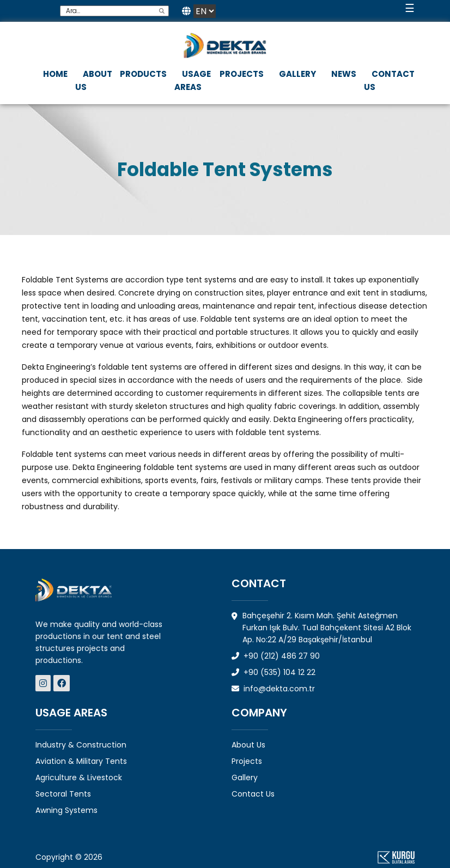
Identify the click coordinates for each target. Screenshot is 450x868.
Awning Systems (66, 810)
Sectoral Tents (63, 794)
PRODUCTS (143, 74)
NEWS (344, 74)
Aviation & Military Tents (81, 761)
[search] (162, 11)
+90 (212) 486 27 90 (276, 656)
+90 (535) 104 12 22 (273, 672)
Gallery (245, 777)
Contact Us (253, 794)
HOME (55, 74)
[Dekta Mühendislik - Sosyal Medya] (44, 683)
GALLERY (297, 74)
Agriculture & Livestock (79, 777)
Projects (247, 761)
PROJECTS (242, 74)
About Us (248, 745)
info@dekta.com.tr (273, 689)
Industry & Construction (81, 745)
